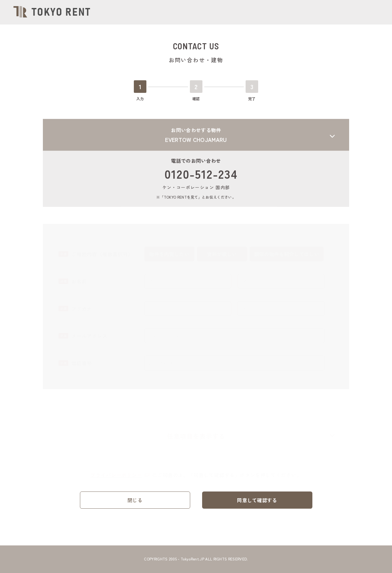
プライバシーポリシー (120, 472)
